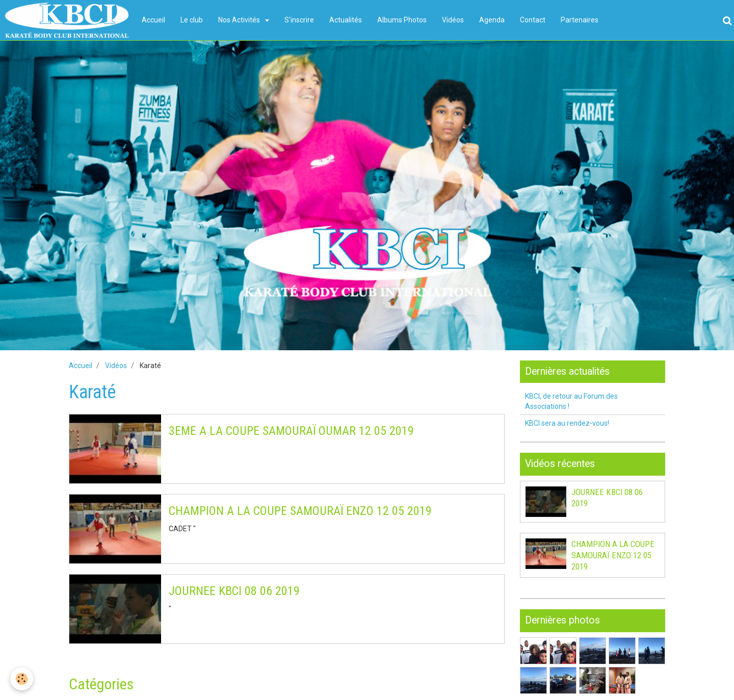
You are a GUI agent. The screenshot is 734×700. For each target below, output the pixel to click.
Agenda (492, 20)
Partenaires (580, 20)
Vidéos (453, 20)
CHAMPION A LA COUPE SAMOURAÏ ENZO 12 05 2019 (300, 511)
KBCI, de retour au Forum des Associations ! (571, 401)
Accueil (153, 20)
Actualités (346, 20)
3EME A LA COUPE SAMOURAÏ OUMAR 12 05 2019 (291, 431)
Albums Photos (402, 20)
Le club (192, 20)
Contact (533, 20)
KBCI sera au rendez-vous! (567, 423)
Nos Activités (240, 20)
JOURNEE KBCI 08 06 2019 (234, 591)
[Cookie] (22, 679)
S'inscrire (299, 20)
